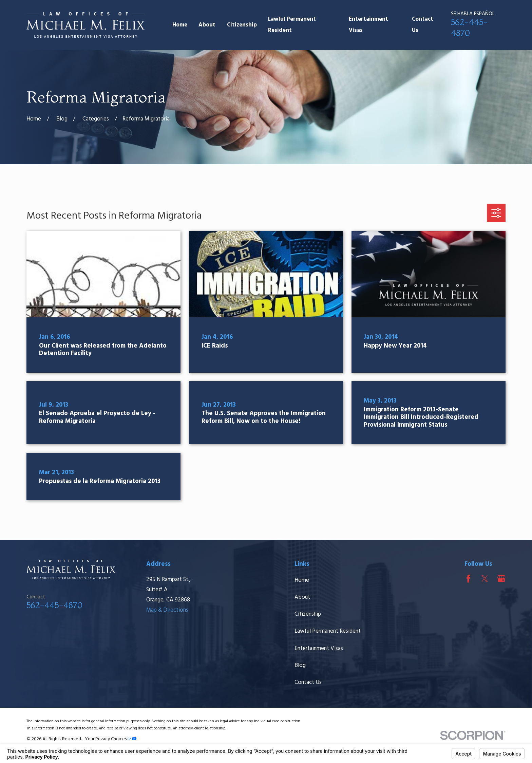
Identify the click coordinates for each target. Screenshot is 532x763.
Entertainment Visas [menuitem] (368, 25)
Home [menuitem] (180, 25)
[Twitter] (485, 579)
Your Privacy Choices (111, 739)
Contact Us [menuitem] (423, 25)
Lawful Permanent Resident (328, 631)
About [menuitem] (207, 25)
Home (302, 580)
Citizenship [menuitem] (242, 25)
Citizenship (308, 614)
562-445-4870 (54, 605)
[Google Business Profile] (501, 579)
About (302, 597)
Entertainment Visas (319, 648)
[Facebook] (468, 579)
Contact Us (308, 682)
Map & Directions (167, 610)
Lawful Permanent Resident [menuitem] (292, 25)
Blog (300, 665)
